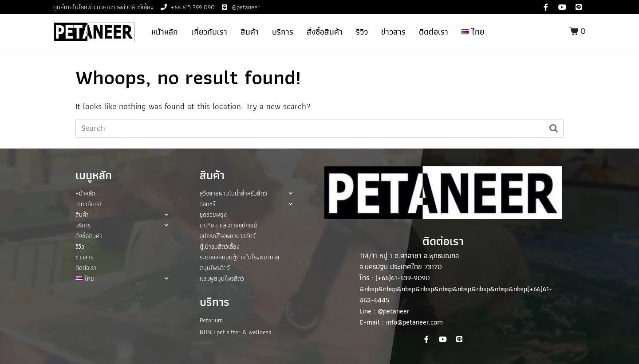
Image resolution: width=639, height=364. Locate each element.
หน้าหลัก (165, 32)
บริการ (283, 32)
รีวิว (362, 32)
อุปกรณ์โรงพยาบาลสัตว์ (228, 236)
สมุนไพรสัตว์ (215, 268)
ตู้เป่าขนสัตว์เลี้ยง (220, 247)
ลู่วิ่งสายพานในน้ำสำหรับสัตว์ (246, 193)
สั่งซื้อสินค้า (325, 32)
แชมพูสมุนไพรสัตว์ (222, 278)
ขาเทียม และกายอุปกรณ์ (228, 225)
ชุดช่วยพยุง (213, 215)
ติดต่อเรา (434, 32)
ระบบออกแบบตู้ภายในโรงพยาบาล (239, 257)
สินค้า (250, 32)
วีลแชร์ (246, 204)
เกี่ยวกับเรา (209, 32)
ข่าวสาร (393, 32)
